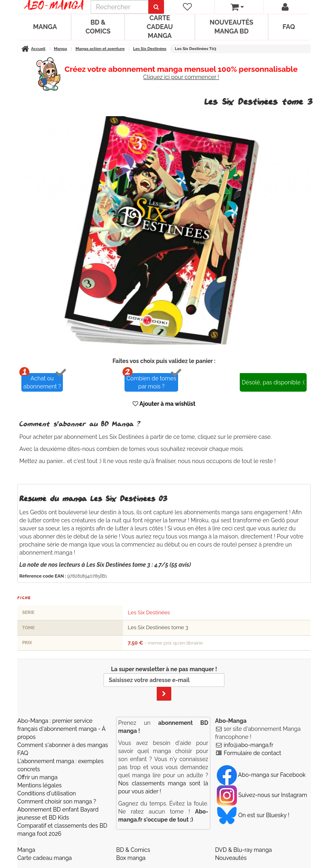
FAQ (289, 27)
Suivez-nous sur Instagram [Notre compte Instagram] (262, 795)
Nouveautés (231, 858)
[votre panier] (237, 7)
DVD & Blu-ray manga (244, 850)
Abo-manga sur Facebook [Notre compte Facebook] (261, 775)
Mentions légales (39, 785)
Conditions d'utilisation (47, 793)
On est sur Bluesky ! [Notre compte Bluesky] (253, 815)
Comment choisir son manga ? (57, 801)
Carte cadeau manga (160, 27)
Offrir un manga (37, 777)
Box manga (131, 858)
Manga (45, 27)
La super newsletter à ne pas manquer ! (164, 683)
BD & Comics (98, 27)
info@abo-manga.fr (248, 745)
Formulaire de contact (252, 753)
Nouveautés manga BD (231, 27)
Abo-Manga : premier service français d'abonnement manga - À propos (61, 729)
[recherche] (120, 7)
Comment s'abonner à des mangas (63, 745)
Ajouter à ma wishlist (164, 404)
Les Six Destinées (149, 612)
